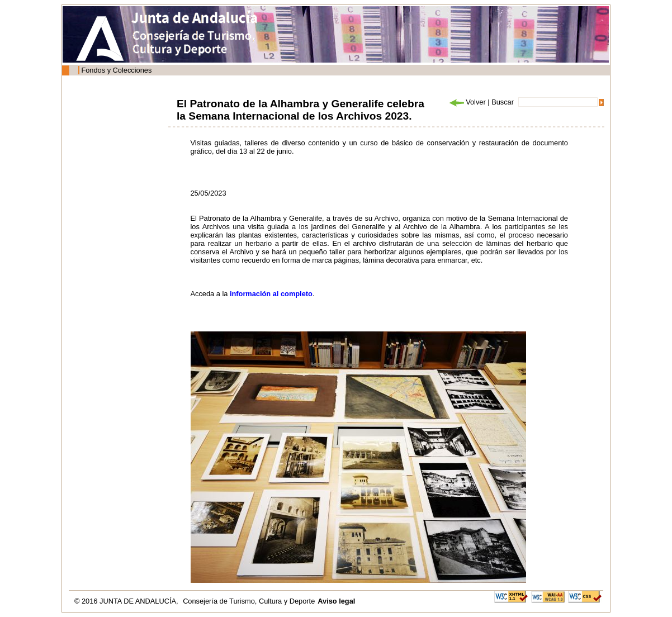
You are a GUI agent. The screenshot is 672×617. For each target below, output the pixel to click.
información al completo (271, 294)
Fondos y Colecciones (116, 70)
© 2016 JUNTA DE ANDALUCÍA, (127, 601)
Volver (467, 102)
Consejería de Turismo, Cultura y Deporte (249, 601)
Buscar (503, 102)
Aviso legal (336, 601)
